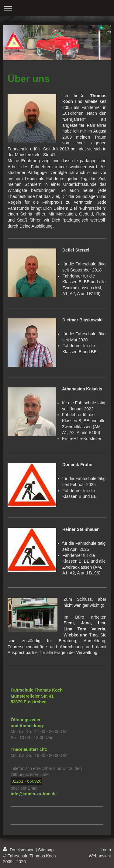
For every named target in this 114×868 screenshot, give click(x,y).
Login (106, 850)
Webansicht (100, 856)
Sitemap (46, 850)
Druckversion (19, 850)
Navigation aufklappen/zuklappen (57, 8)
